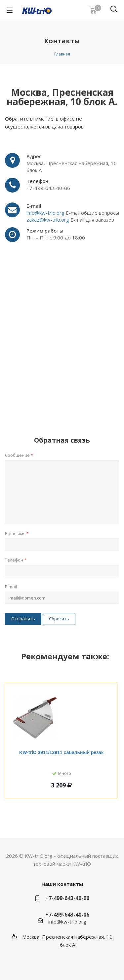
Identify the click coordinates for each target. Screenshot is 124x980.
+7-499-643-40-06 (67, 898)
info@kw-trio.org (46, 213)
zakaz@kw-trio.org (48, 220)
